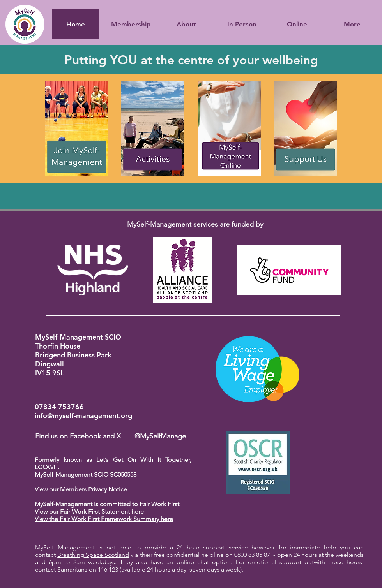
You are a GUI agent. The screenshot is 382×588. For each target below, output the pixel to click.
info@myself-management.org (83, 416)
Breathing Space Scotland (93, 555)
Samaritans (73, 570)
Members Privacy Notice (94, 489)
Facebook (86, 436)
